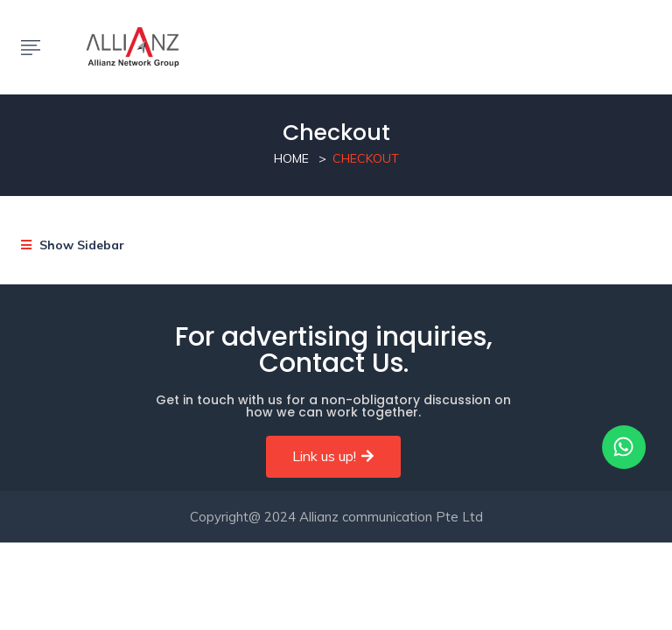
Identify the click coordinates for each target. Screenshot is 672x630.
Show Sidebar (73, 245)
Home (291, 158)
